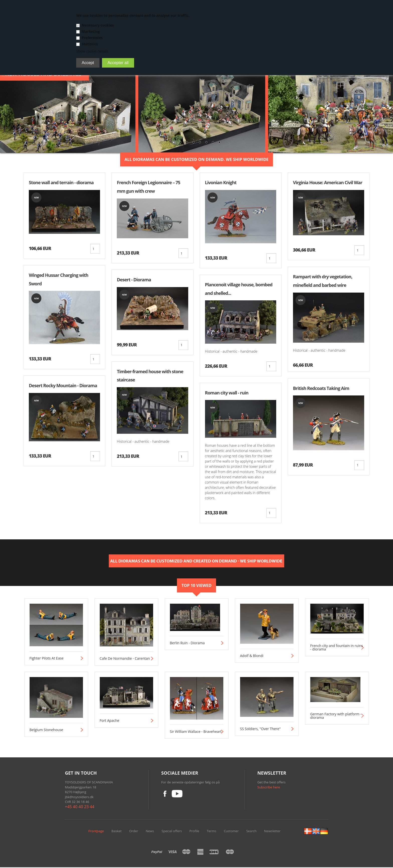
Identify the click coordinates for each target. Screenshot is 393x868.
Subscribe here (269, 788)
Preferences (92, 38)
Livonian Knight (221, 182)
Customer (231, 832)
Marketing (91, 31)
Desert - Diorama (134, 280)
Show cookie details (92, 51)
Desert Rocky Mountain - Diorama (63, 386)
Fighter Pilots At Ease (47, 659)
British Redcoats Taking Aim (321, 388)
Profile (194, 832)
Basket (117, 832)
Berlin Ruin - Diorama (187, 644)
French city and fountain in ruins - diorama (337, 648)
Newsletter (272, 832)
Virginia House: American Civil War (328, 182)
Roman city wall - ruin (227, 393)
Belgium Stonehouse (46, 731)
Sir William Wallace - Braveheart (196, 732)
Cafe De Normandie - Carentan (125, 659)
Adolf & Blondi (252, 657)
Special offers (172, 832)
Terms (212, 832)
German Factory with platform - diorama (336, 717)
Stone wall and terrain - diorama (61, 182)
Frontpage (96, 832)
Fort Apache (110, 721)
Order (134, 832)
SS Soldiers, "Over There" (260, 730)
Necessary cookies (98, 25)
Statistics (90, 44)
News (150, 832)
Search (251, 832)
